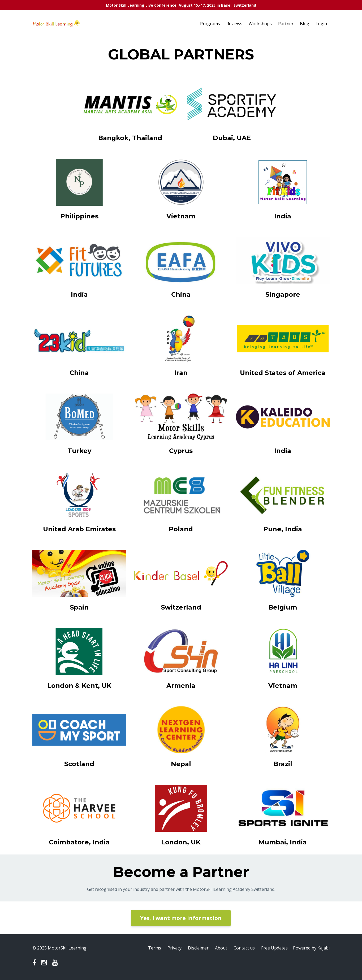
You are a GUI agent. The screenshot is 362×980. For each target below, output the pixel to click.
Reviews (234, 24)
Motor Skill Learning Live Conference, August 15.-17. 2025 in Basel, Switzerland (181, 5)
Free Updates (274, 948)
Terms (155, 948)
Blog (305, 24)
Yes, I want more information (181, 918)
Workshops (260, 24)
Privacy (174, 948)
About (221, 948)
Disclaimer (198, 948)
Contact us (244, 948)
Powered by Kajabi (311, 948)
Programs (210, 24)
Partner (286, 24)
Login (321, 24)
